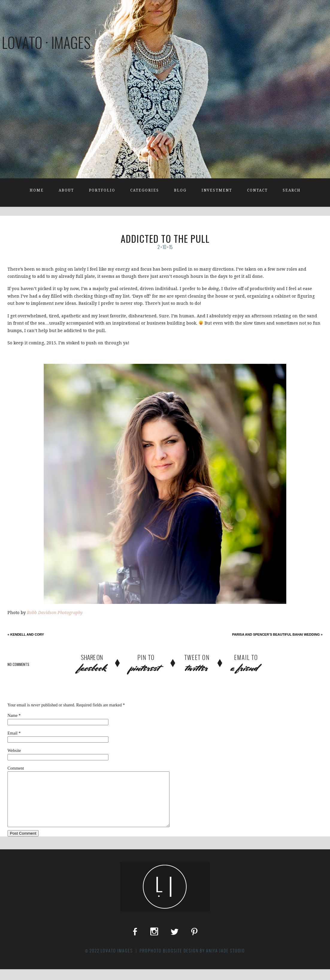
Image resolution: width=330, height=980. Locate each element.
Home (37, 190)
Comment (16, 768)
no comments (18, 664)
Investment (217, 190)
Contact (257, 190)
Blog (180, 190)
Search (292, 190)
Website (14, 751)
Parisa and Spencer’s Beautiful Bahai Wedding (277, 634)
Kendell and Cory (26, 634)
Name (12, 716)
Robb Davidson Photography (55, 613)
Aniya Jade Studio (225, 961)
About (66, 190)
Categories (145, 190)
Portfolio (102, 190)
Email (12, 733)
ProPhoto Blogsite (161, 961)
